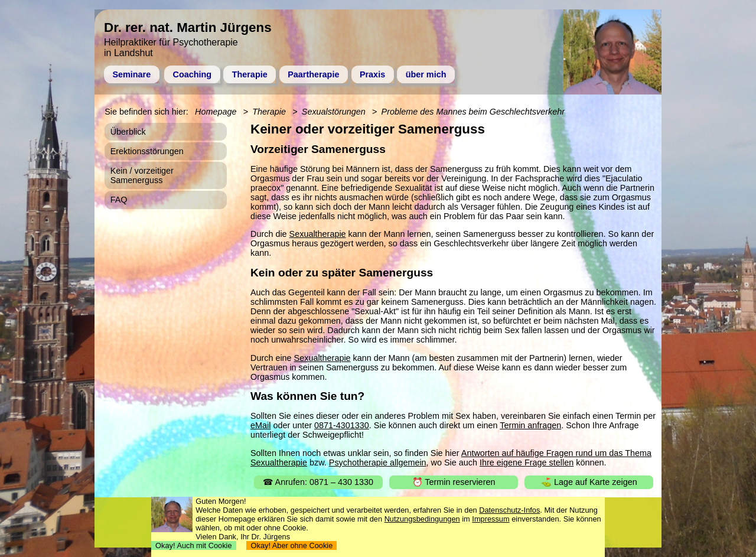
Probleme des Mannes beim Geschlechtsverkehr (473, 112)
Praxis (372, 74)
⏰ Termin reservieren (454, 482)
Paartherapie (313, 74)
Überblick (128, 132)
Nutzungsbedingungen (422, 519)
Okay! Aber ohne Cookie (291, 545)
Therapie (250, 74)
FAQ (119, 200)
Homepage (216, 112)
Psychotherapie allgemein (378, 462)
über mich (426, 74)
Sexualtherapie (318, 234)
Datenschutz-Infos (509, 510)
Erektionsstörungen (147, 151)
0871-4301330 (342, 425)
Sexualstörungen (334, 112)
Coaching (193, 74)
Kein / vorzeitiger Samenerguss (142, 175)
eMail (260, 425)
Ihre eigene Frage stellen (527, 462)
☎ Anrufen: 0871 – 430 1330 (318, 482)
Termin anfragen (530, 425)
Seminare (131, 74)
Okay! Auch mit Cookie (194, 545)
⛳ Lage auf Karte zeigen (589, 482)
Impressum (491, 519)
